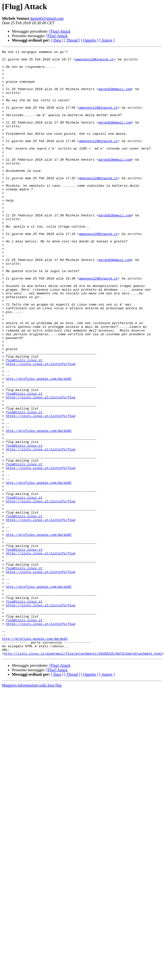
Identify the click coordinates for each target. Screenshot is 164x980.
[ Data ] (57, 40)
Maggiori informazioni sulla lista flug (32, 806)
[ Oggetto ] (90, 40)
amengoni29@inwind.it (94, 61)
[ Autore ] (107, 40)
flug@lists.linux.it (24, 422)
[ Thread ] (72, 40)
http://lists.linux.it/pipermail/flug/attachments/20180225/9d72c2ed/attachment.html (83, 774)
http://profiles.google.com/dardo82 (39, 445)
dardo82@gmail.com (47, 18)
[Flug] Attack (60, 31)
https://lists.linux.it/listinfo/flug (41, 427)
